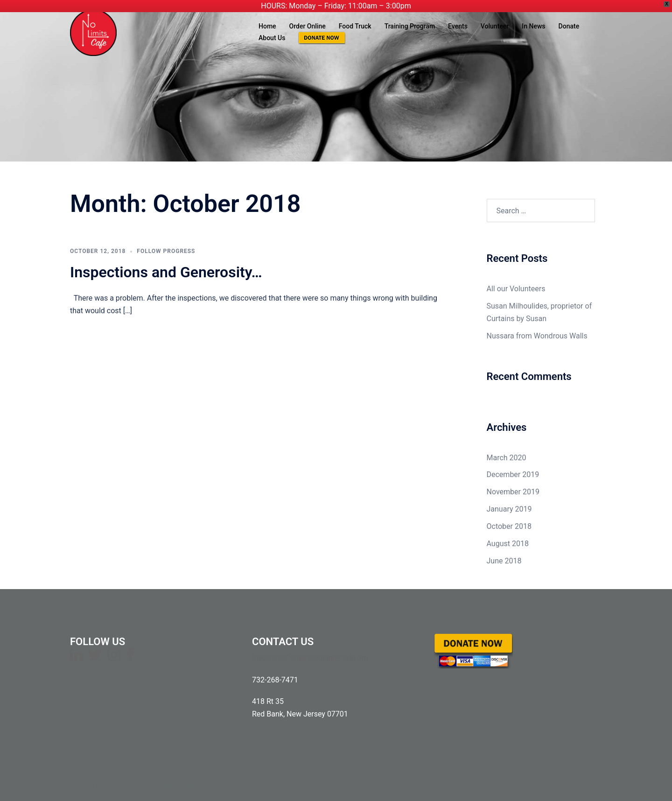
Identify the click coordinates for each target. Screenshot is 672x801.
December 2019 (513, 474)
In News (533, 26)
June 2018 (504, 561)
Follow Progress (166, 251)
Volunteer (495, 26)
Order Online (308, 26)
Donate (569, 26)
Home (267, 26)
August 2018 (508, 544)
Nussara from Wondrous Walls (537, 336)
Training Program (410, 26)
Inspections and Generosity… (166, 272)
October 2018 (509, 526)
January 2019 (509, 509)
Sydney (228, 785)
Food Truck (355, 26)
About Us (272, 38)
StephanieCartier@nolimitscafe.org (310, 658)
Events (458, 26)
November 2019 (513, 492)
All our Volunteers (516, 289)
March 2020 (507, 458)
